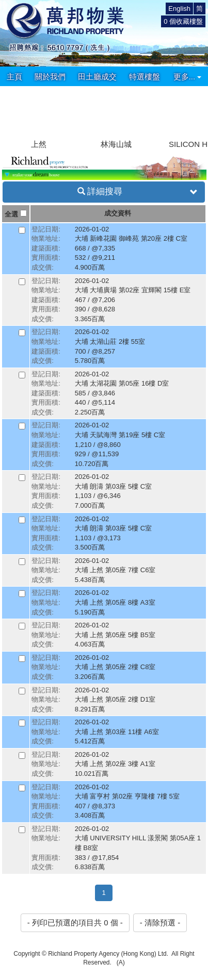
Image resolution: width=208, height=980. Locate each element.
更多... (188, 77)
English (179, 9)
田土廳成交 (97, 77)
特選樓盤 (145, 77)
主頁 (14, 77)
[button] (196, 112)
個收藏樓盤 (183, 21)
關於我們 (50, 77)
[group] (39, 118)
